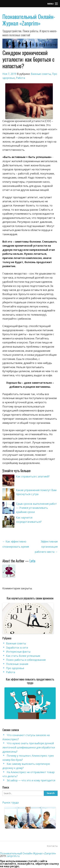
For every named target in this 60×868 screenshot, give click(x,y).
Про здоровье (15, 668)
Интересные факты (18, 652)
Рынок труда (10, 803)
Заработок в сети (17, 648)
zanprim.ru (13, 856)
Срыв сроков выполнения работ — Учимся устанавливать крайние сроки (36, 508)
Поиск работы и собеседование (26, 660)
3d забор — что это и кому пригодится (31, 780)
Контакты (52, 846)
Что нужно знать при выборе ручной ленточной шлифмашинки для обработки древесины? (29, 747)
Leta (32, 561)
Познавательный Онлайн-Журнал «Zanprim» (29, 20)
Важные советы (41, 74)
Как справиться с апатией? (33, 476)
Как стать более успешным (23, 656)
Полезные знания (17, 664)
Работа (20, 78)
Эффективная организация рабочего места (46, 547)
